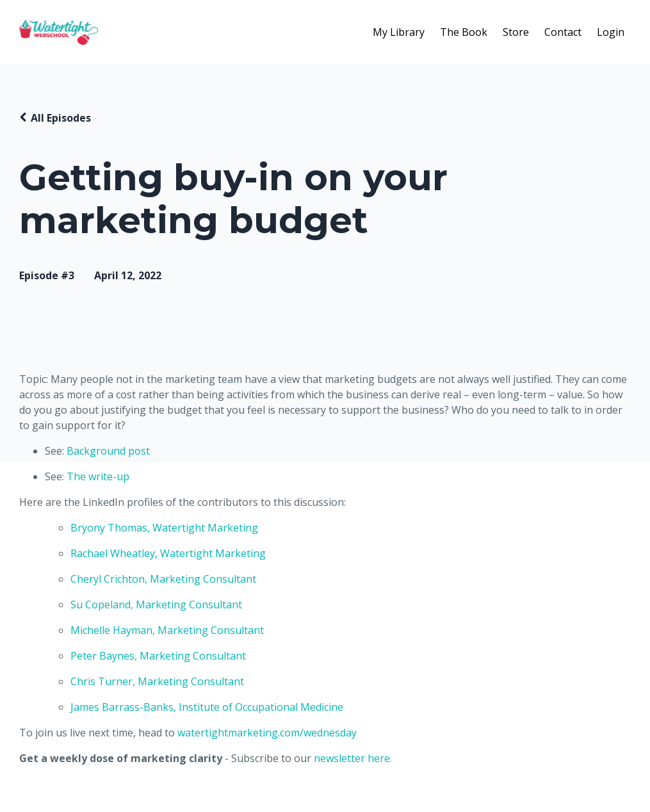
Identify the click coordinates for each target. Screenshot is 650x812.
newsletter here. (353, 758)
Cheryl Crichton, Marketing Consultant (165, 579)
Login (611, 32)
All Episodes (61, 118)
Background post (108, 451)
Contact (563, 32)
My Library (399, 32)
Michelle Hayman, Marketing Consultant (167, 630)
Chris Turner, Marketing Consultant (157, 681)
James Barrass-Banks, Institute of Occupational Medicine (207, 707)
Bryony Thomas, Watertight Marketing (164, 528)
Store (516, 32)
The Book (464, 32)
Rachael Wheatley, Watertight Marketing (168, 553)
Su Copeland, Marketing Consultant (156, 605)
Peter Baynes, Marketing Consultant (158, 656)
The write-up (98, 476)
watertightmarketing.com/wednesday (267, 733)
